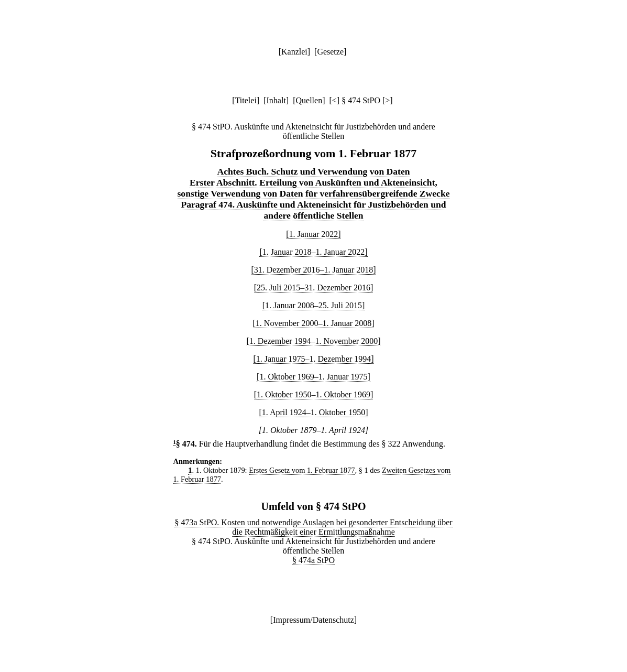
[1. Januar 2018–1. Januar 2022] (313, 252)
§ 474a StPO (313, 560)
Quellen (309, 100)
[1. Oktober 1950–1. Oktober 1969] (314, 394)
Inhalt (276, 100)
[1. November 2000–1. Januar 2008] (314, 323)
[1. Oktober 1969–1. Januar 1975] (313, 377)
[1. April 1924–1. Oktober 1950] (314, 412)
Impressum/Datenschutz (313, 620)
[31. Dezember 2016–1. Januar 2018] (313, 270)
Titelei (246, 100)
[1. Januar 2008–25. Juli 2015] (314, 305)
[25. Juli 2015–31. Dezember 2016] (314, 288)
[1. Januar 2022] (313, 234)
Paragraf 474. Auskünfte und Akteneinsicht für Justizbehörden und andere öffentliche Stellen (313, 210)
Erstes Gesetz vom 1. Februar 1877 (302, 470)
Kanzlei (294, 52)
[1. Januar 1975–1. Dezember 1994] (313, 359)
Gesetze (330, 52)
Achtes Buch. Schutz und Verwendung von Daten (313, 171)
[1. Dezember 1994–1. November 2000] (314, 341)
